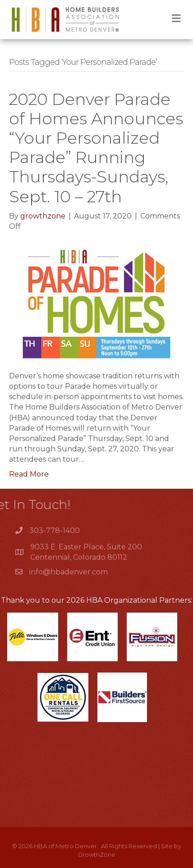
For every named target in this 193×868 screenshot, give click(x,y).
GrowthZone (97, 854)
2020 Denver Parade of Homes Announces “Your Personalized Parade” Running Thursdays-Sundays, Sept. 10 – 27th (96, 148)
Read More (29, 474)
